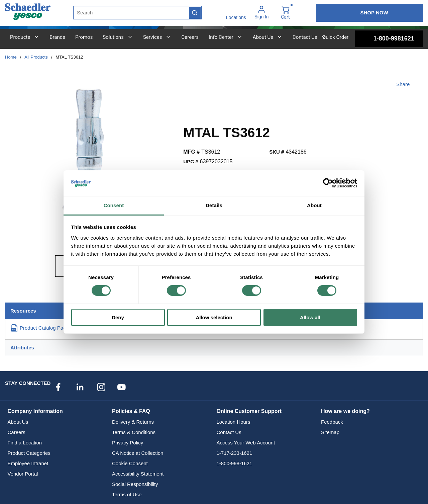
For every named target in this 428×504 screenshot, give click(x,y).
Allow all (310, 317)
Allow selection (214, 317)
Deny (118, 317)
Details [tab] (214, 205)
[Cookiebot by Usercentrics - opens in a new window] (328, 183)
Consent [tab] (114, 205)
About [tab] (314, 205)
